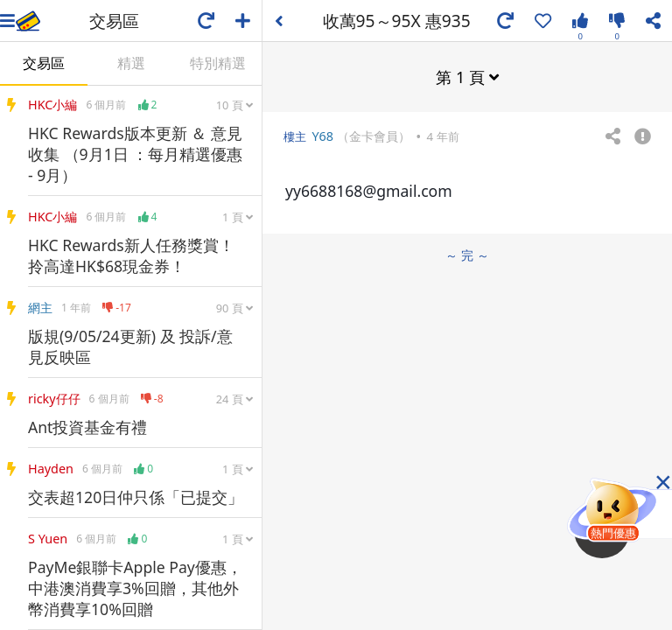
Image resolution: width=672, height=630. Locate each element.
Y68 (322, 136)
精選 (131, 63)
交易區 (44, 63)
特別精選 (218, 63)
